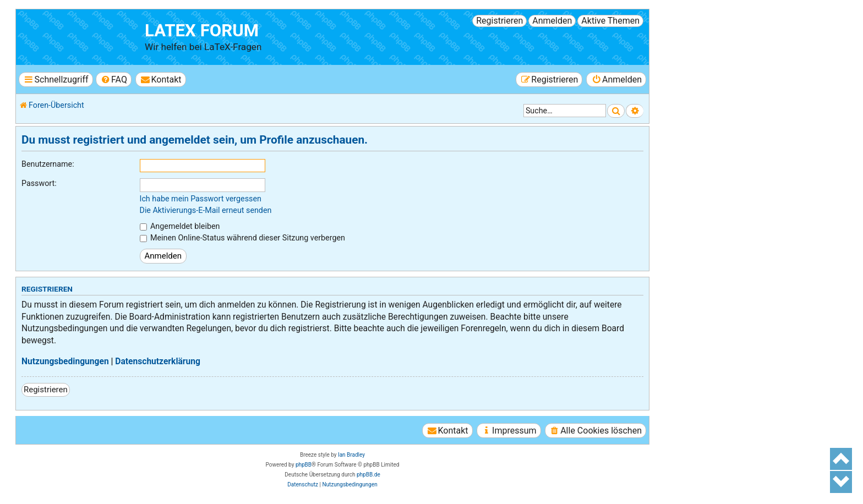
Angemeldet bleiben (180, 226)
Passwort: (39, 183)
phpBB (304, 465)
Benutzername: (48, 164)
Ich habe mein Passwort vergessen (201, 199)
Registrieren (499, 21)
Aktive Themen (610, 21)
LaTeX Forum (202, 31)
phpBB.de (368, 475)
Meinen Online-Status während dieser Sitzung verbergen (242, 238)
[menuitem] (114, 80)
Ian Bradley (351, 455)
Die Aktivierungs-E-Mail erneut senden (206, 210)
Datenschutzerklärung (158, 361)
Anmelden (552, 21)
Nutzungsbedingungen (65, 361)
